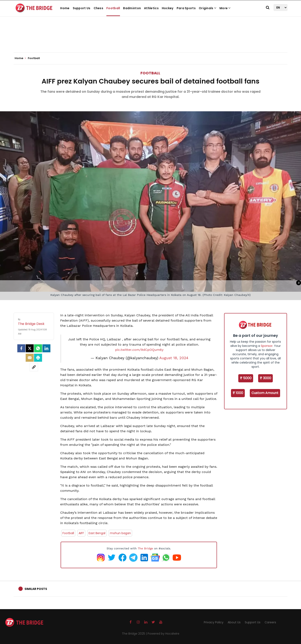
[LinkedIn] (46, 348)
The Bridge (145, 548)
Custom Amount (265, 393)
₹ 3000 (265, 378)
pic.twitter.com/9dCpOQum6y (139, 350)
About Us (234, 622)
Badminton (132, 8)
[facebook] (21, 348)
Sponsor (267, 346)
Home (65, 8)
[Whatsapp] (38, 348)
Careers (270, 622)
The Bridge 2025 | (135, 634)
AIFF (81, 533)
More (225, 8)
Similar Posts (36, 589)
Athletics (151, 8)
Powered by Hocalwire (163, 634)
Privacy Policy (214, 622)
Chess (99, 8)
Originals (208, 8)
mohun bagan (120, 533)
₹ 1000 (238, 393)
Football (113, 8)
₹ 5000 (246, 378)
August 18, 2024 (174, 358)
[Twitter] (30, 348)
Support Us (82, 8)
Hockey (168, 8)
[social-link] (34, 367)
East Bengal (97, 533)
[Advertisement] (150, 40)
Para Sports (186, 8)
